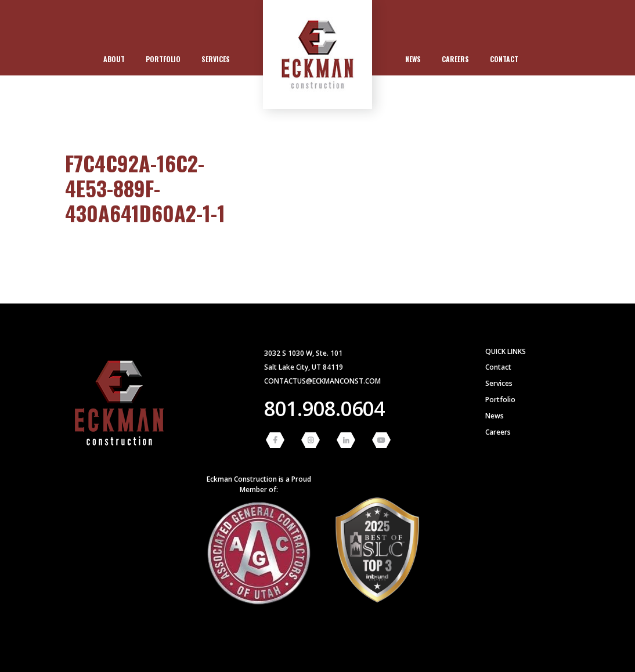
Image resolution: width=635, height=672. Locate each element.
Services (216, 59)
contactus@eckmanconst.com (322, 381)
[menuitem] (114, 59)
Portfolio (163, 59)
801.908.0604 (324, 409)
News (413, 59)
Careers (455, 59)
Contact (504, 59)
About (114, 59)
